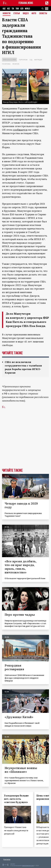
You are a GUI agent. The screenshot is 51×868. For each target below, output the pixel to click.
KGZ (9, 9)
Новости (7, 14)
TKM (17, 9)
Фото (34, 14)
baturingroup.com (28, 866)
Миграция (38, 60)
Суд (31, 60)
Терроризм (23, 60)
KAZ (4, 9)
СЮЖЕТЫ (43, 14)
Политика (6, 64)
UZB (22, 9)
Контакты (7, 859)
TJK (13, 9)
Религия (16, 64)
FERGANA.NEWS (26, 3)
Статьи (17, 14)
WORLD (27, 9)
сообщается (20, 130)
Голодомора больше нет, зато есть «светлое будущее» (16, 799)
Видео (26, 14)
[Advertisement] (26, 440)
